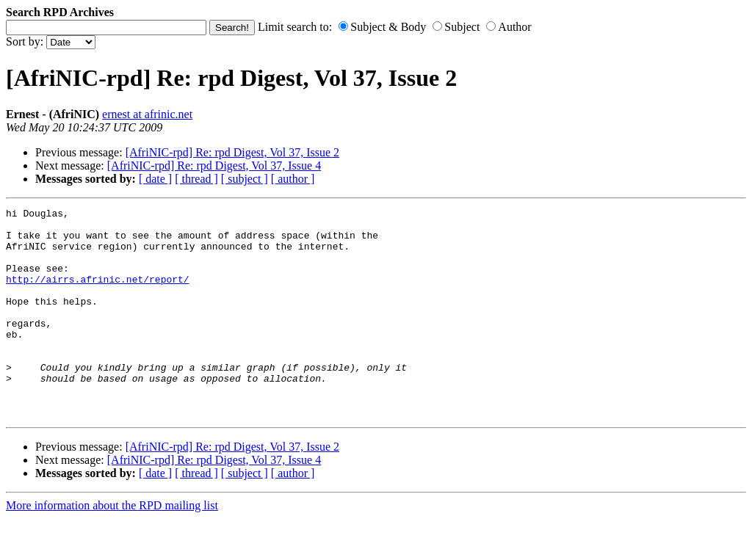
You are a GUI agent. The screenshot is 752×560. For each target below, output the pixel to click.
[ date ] (155, 179)
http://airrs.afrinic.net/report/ (98, 294)
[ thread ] (196, 179)
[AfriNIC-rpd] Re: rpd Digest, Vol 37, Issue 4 (214, 166)
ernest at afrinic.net (147, 114)
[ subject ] (245, 179)
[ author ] (293, 179)
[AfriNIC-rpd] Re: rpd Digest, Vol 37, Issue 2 (232, 152)
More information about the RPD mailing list (112, 547)
